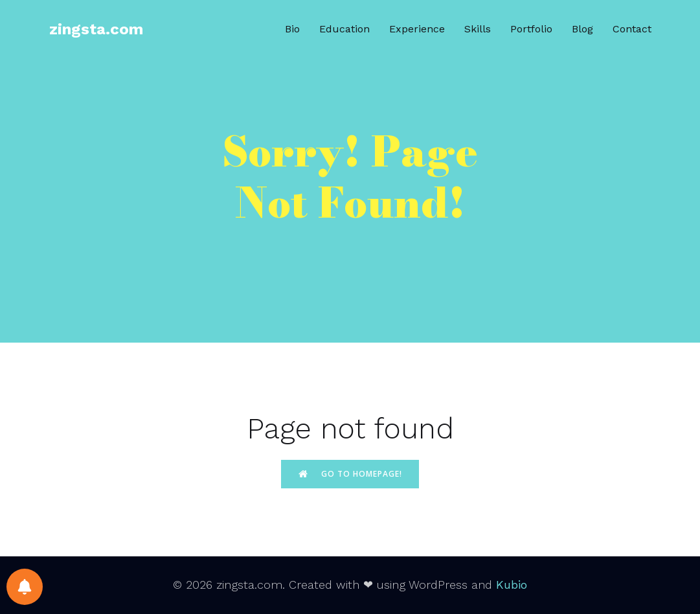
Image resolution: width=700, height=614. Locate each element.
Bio (292, 29)
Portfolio (531, 29)
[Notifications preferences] (25, 587)
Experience (417, 29)
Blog (582, 29)
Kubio (512, 585)
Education (344, 29)
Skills (478, 29)
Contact (632, 29)
